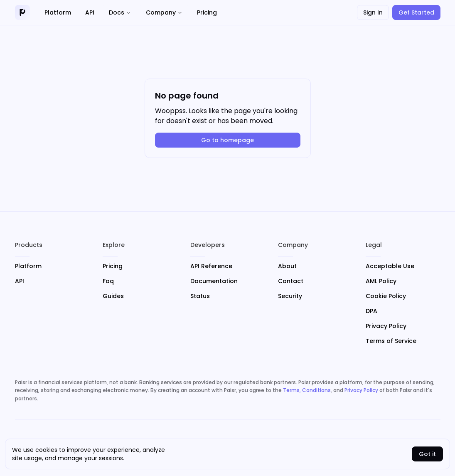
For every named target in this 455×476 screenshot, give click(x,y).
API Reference (211, 266)
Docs (120, 12)
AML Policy (381, 281)
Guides (113, 296)
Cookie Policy (386, 296)
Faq (108, 281)
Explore (114, 245)
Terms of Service (391, 341)
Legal (374, 245)
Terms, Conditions (307, 390)
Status (200, 296)
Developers (208, 245)
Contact (291, 281)
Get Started (416, 12)
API (20, 281)
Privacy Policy (386, 326)
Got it (427, 454)
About (287, 266)
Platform (28, 266)
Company (164, 12)
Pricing (113, 266)
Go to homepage (227, 140)
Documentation (214, 281)
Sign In (373, 12)
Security (290, 296)
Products (29, 245)
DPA (371, 311)
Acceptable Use (390, 266)
